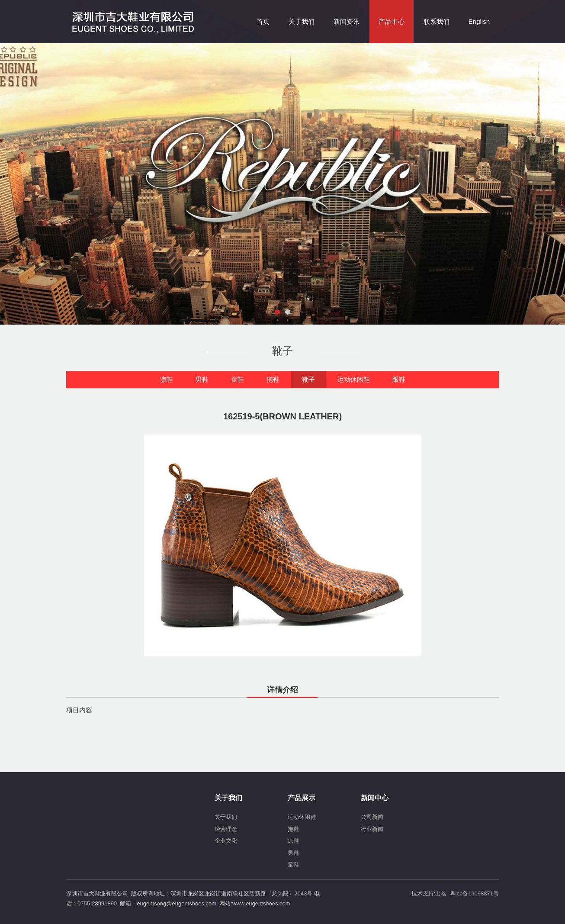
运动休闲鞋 (354, 379)
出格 (441, 893)
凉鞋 (167, 379)
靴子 (308, 379)
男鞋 (202, 379)
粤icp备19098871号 (474, 893)
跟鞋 (399, 379)
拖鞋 (273, 379)
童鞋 (238, 379)
